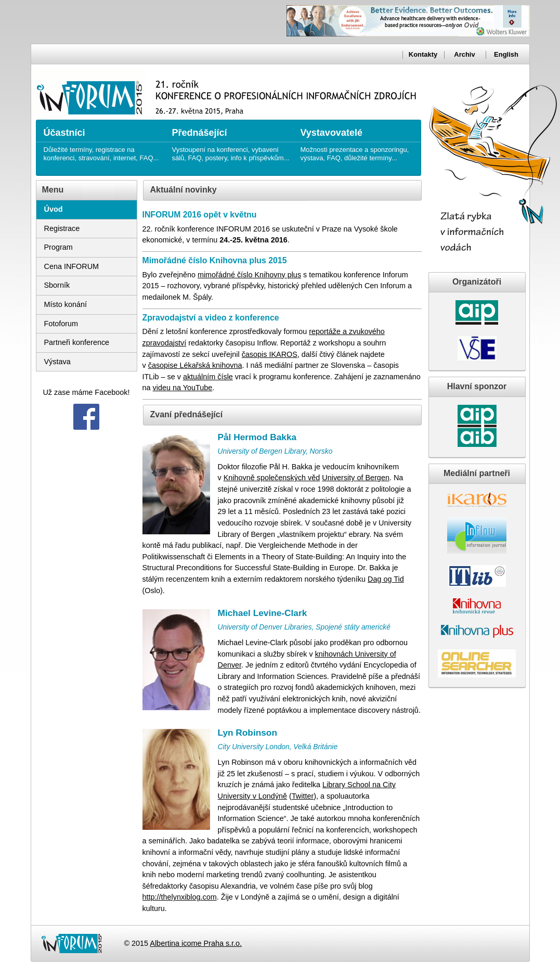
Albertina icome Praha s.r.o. (196, 943)
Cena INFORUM (72, 266)
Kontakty (423, 54)
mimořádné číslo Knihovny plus (249, 275)
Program (58, 247)
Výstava (57, 362)
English (506, 54)
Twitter (303, 796)
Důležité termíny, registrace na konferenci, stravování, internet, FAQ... (103, 141)
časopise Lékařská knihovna (195, 365)
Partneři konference (77, 342)
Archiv (464, 54)
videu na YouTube (183, 388)
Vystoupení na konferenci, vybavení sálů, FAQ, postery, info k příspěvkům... (231, 141)
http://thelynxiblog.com (180, 897)
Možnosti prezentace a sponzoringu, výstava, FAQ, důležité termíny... (360, 141)
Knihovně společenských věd (272, 478)
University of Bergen (356, 478)
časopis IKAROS (270, 354)
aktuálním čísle (208, 377)
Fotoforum (61, 324)
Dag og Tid (386, 579)
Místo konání (66, 304)
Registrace (62, 228)
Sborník (57, 285)
